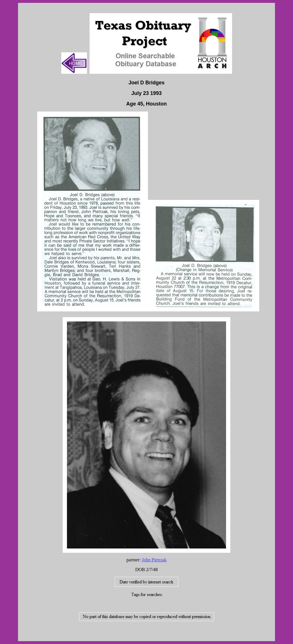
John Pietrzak (154, 560)
